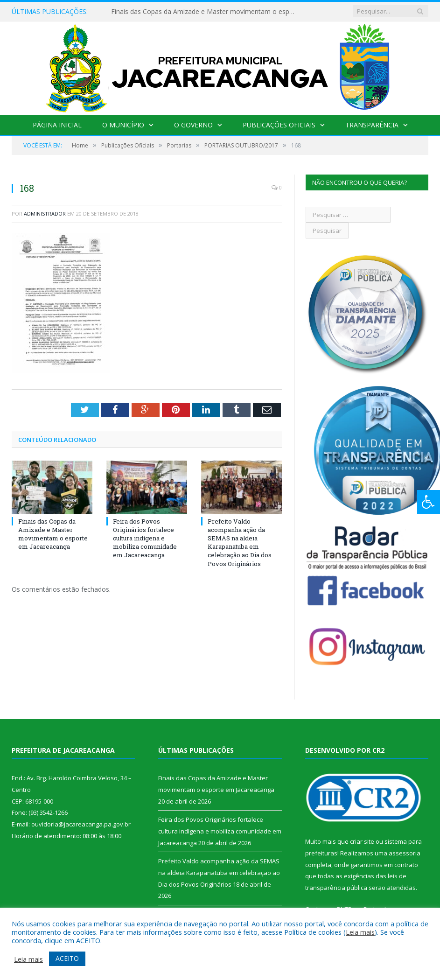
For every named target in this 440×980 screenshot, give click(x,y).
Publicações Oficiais (278, 125)
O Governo (193, 125)
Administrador (45, 213)
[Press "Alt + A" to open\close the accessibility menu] (429, 502)
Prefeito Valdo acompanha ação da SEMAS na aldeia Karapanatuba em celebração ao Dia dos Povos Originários (240, 542)
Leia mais (360, 932)
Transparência (371, 125)
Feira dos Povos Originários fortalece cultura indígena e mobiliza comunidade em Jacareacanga (145, 538)
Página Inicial (58, 125)
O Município (123, 125)
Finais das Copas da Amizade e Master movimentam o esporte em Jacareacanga (206, 12)
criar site (362, 841)
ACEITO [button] (67, 958)
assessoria (405, 853)
